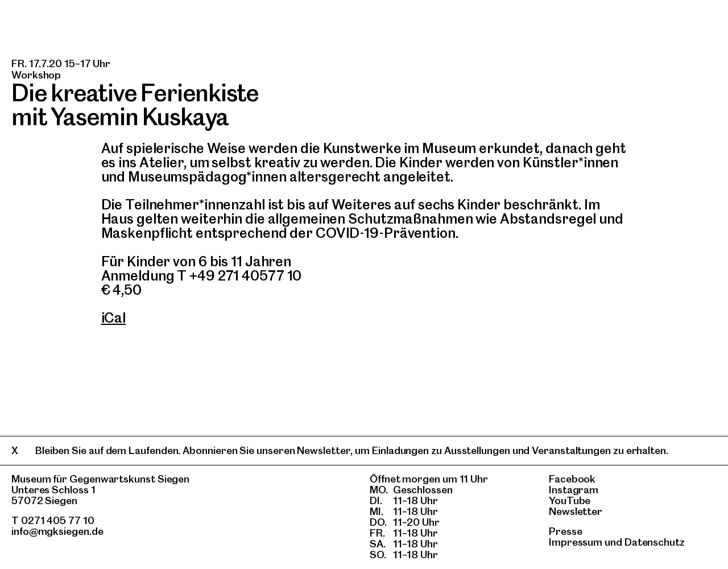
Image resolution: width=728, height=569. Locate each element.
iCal (114, 318)
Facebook (572, 479)
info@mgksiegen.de (57, 531)
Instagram (574, 490)
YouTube (570, 500)
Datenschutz (655, 542)
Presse (566, 531)
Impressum (576, 542)
